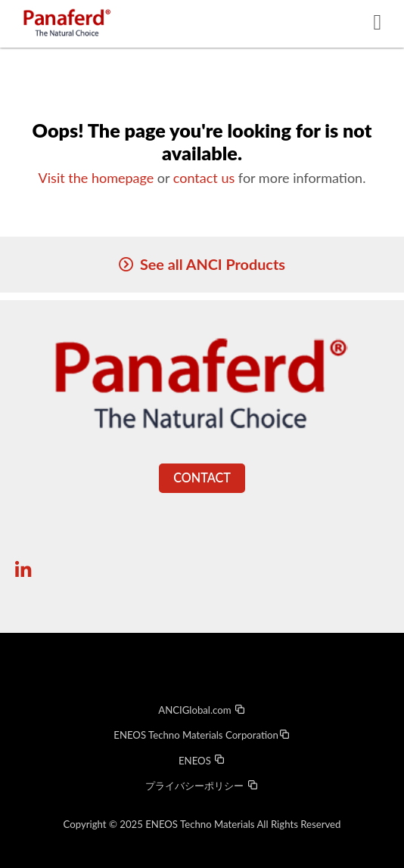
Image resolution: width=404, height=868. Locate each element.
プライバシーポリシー (202, 786)
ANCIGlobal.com (202, 710)
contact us (204, 178)
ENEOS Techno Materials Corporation (202, 735)
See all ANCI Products (213, 264)
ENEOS (202, 761)
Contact (202, 477)
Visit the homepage (96, 178)
